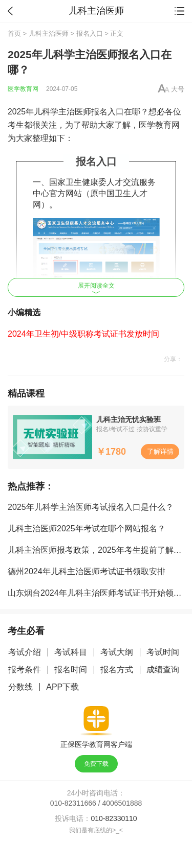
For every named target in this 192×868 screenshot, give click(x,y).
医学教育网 (23, 89)
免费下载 (96, 764)
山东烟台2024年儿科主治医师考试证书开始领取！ (99, 593)
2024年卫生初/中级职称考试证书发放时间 (83, 334)
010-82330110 (114, 818)
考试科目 (71, 652)
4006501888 (122, 803)
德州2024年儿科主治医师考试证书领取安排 (87, 571)
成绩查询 (163, 670)
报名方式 (117, 670)
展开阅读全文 (96, 288)
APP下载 (62, 687)
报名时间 (71, 670)
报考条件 (25, 670)
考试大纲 (117, 652)
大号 (178, 89)
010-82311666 (73, 803)
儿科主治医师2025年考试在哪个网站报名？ (87, 529)
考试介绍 (25, 652)
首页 (14, 33)
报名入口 (90, 33)
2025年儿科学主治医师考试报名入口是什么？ (91, 507)
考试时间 (163, 652)
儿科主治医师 (49, 33)
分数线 (20, 687)
